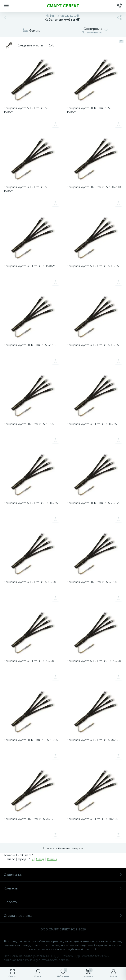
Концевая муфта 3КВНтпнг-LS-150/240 (31, 266)
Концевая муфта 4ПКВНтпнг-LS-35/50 (30, 345)
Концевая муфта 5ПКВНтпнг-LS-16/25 (93, 266)
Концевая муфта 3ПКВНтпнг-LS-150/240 (26, 189)
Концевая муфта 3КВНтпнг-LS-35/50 (29, 661)
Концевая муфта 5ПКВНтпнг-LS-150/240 (26, 110)
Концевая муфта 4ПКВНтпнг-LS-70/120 (94, 503)
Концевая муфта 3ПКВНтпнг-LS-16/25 (93, 345)
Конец (52, 859)
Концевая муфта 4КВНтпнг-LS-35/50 (92, 582)
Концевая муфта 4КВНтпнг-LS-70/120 (30, 819)
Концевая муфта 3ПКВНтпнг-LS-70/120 (94, 740)
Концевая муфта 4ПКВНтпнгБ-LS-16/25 (31, 740)
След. (40, 859)
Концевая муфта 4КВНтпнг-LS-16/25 (29, 424)
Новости (63, 902)
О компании (63, 875)
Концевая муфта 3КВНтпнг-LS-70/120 (93, 819)
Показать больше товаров (63, 848)
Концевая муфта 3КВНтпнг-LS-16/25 (92, 424)
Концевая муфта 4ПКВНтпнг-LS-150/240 (89, 110)
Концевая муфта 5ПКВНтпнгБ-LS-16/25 (31, 503)
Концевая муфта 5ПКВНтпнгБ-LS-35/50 (94, 661)
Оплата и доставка (63, 916)
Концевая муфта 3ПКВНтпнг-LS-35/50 (30, 582)
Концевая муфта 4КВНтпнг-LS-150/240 (94, 187)
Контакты (63, 888)
